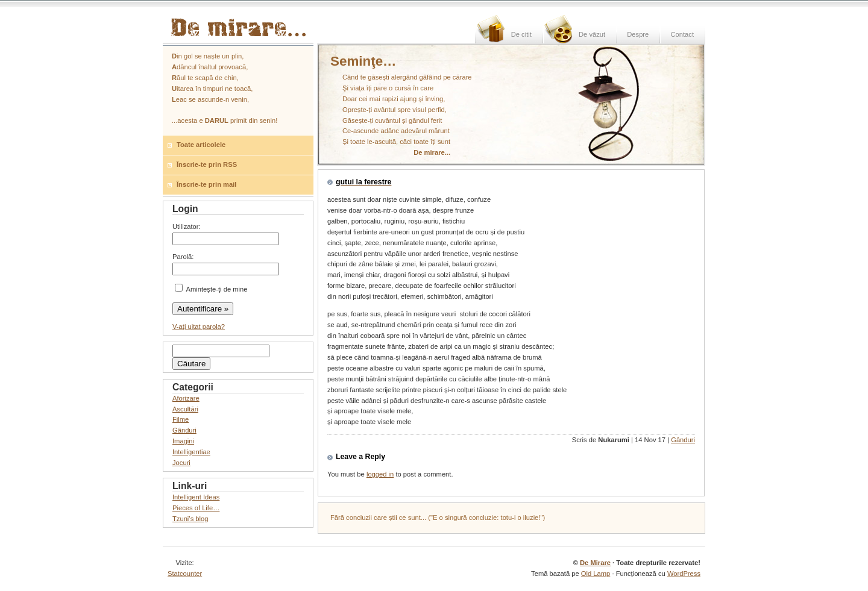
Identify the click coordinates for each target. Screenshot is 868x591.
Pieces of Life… (196, 508)
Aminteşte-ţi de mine (211, 289)
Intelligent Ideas (196, 497)
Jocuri (181, 463)
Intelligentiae (191, 452)
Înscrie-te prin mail (206, 184)
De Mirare (595, 563)
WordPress (684, 574)
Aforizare (186, 398)
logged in (380, 474)
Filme (181, 419)
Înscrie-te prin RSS (207, 164)
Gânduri (683, 440)
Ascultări (185, 409)
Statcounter (185, 574)
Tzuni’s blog (190, 519)
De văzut (592, 34)
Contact (682, 34)
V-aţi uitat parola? (199, 327)
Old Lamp (596, 574)
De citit (521, 34)
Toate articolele (201, 145)
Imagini (183, 441)
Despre (638, 34)
